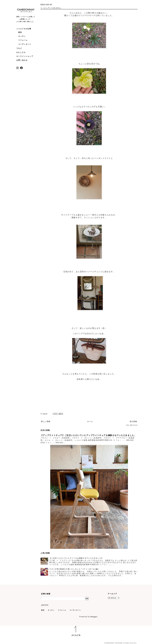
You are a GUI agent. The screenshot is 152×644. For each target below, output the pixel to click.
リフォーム (23, 40)
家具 (20, 32)
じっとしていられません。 (52, 8)
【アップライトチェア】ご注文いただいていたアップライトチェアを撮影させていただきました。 (88, 435)
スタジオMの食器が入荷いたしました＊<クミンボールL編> (74, 569)
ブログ (19, 48)
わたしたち (21, 52)
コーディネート (25, 44)
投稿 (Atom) (134, 425)
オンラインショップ (25, 56)
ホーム (90, 421)
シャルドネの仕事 (24, 29)
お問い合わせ (22, 60)
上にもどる (76, 635)
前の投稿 (133, 421)
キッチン (22, 36)
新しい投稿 (46, 421)
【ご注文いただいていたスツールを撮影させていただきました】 (76, 558)
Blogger (94, 617)
